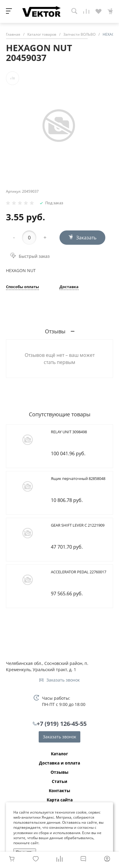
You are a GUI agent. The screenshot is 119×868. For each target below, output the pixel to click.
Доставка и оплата (59, 763)
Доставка (69, 287)
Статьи (59, 781)
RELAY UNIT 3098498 (69, 432)
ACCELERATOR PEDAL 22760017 (79, 572)
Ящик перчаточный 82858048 (78, 478)
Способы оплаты (22, 287)
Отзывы (59, 772)
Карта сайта (60, 800)
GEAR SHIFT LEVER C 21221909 (78, 525)
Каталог (59, 754)
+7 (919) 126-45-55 (62, 724)
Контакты (59, 791)
